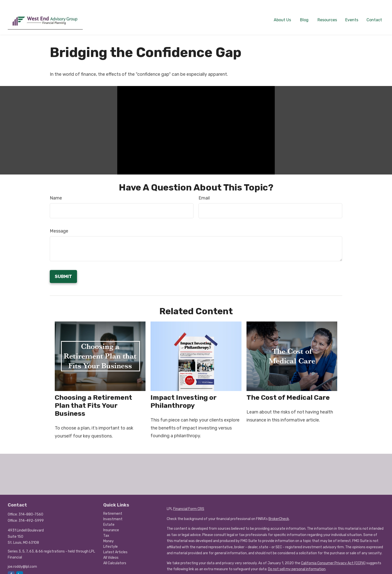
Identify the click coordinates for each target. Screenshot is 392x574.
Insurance (111, 523)
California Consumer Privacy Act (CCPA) (333, 556)
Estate (109, 517)
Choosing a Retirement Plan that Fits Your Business (93, 398)
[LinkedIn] (20, 567)
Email (204, 191)
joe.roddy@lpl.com (22, 559)
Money (108, 534)
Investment (113, 512)
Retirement (113, 506)
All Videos (111, 550)
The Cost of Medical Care (288, 390)
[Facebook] (11, 567)
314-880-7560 (31, 507)
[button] (282, 12)
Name (56, 191)
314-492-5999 (31, 513)
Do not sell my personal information (297, 562)
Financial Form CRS (189, 502)
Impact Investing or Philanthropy (183, 394)
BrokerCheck (279, 512)
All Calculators (115, 556)
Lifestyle (110, 539)
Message (59, 224)
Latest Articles (115, 545)
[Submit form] (63, 269)
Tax (106, 528)
